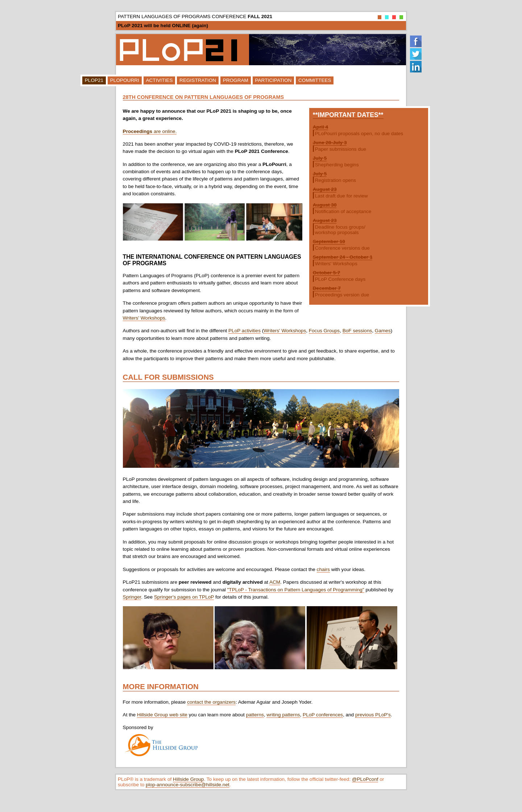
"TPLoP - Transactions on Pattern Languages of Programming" (296, 590)
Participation (273, 80)
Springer (132, 597)
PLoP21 (94, 80)
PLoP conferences (323, 715)
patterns (255, 715)
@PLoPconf (365, 779)
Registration (198, 80)
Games (383, 331)
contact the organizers (211, 702)
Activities (159, 80)
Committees (315, 80)
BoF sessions (357, 331)
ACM (275, 582)
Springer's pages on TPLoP (184, 597)
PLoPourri (125, 80)
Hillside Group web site (162, 715)
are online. (150, 131)
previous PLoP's (373, 715)
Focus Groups (324, 331)
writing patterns (283, 715)
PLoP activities (245, 331)
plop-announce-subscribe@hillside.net (188, 785)
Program (236, 80)
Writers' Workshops (144, 318)
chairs (323, 569)
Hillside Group (188, 779)
